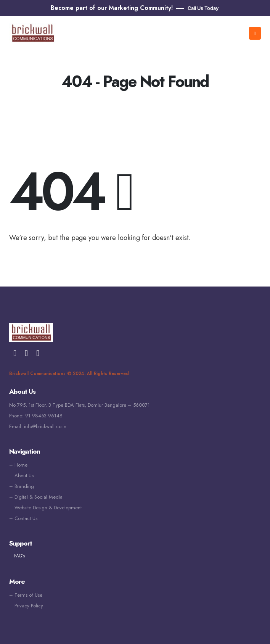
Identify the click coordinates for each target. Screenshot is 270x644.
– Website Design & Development (45, 508)
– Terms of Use (26, 595)
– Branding (22, 486)
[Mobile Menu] (255, 33)
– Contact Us (23, 518)
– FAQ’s (17, 556)
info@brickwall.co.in (45, 426)
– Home (18, 465)
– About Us (21, 476)
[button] (198, 8)
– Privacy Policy (26, 606)
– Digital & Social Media (36, 497)
